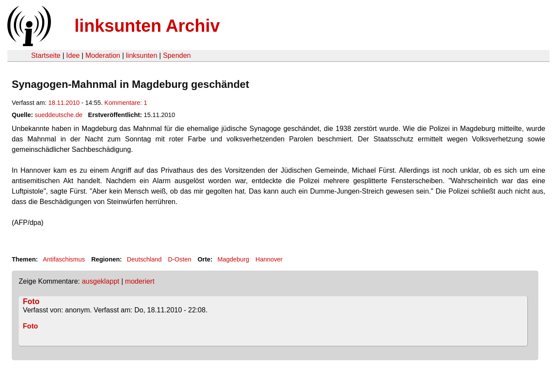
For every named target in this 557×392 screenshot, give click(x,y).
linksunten (141, 55)
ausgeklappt (101, 281)
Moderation (103, 55)
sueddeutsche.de (59, 115)
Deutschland (144, 259)
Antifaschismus (64, 259)
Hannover (269, 259)
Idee (73, 55)
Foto (31, 302)
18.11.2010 (64, 103)
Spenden (177, 55)
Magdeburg (233, 259)
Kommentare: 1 (126, 103)
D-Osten (180, 259)
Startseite (46, 55)
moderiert (140, 281)
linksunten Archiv (147, 26)
